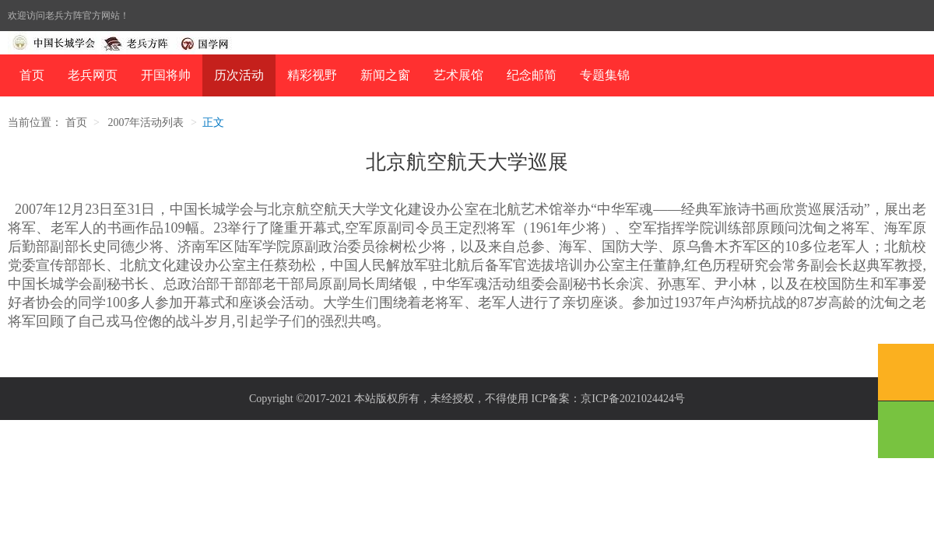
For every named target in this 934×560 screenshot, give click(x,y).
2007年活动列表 (146, 122)
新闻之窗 (385, 75)
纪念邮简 (532, 75)
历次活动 (239, 75)
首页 (32, 75)
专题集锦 (605, 75)
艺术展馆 (458, 75)
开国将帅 (166, 75)
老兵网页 (93, 75)
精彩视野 (312, 75)
